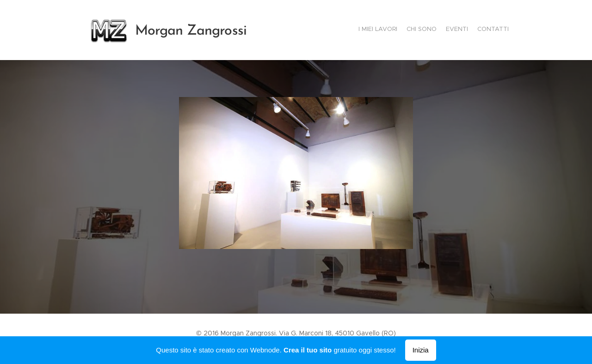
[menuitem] (482, 30)
